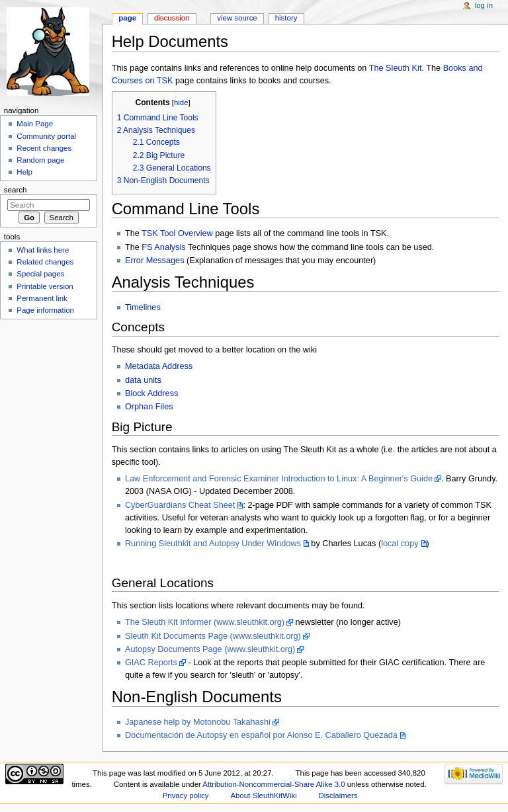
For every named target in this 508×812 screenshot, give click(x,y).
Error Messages (155, 261)
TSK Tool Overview (177, 233)
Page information (45, 310)
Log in (484, 5)
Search (16, 190)
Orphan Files (149, 407)
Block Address (151, 393)
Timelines (143, 307)
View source (237, 18)
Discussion (172, 18)
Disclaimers (338, 795)
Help (24, 172)
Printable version (45, 286)
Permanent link (42, 298)
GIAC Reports (151, 663)
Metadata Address (159, 366)
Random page (40, 160)
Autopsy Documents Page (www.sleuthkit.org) (210, 649)
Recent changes (44, 148)
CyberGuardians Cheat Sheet (180, 505)
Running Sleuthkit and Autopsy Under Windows (213, 544)
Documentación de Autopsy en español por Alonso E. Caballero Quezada (261, 735)
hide (181, 102)
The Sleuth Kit (396, 68)
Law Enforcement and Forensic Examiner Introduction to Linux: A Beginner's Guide (279, 479)
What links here (43, 250)
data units (143, 380)
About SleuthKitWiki (263, 795)
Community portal (46, 136)
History (286, 18)
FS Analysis (163, 247)
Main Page (35, 124)
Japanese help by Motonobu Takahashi (198, 722)
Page (127, 18)
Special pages (40, 274)
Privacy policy (186, 795)
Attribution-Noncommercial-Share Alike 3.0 (275, 784)
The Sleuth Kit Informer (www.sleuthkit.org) (205, 622)
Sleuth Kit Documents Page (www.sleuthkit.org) (213, 636)
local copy (400, 544)
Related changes (45, 262)
